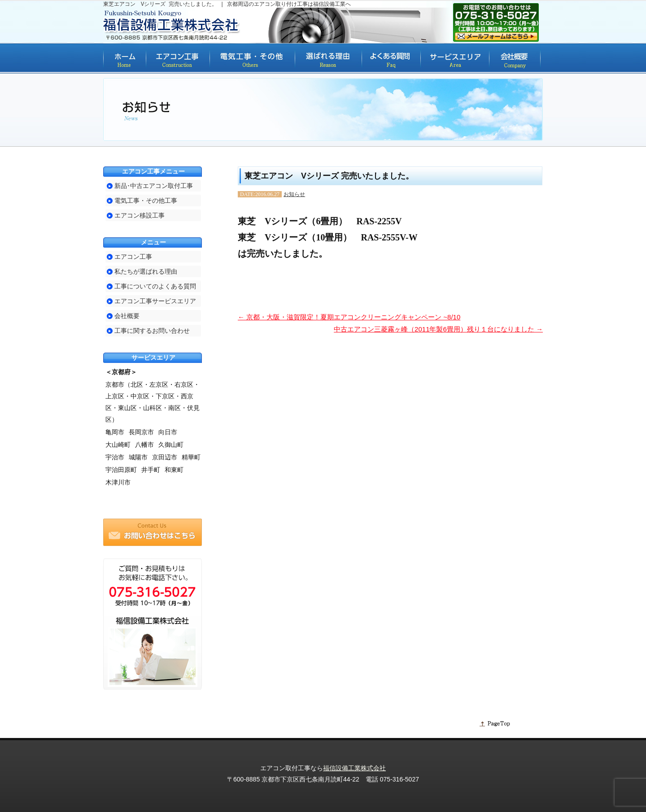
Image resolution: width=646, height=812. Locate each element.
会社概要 (127, 316)
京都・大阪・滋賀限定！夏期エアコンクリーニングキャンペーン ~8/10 (349, 317)
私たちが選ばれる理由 (146, 271)
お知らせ (294, 194)
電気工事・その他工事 (146, 201)
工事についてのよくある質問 (155, 286)
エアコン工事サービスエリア (155, 301)
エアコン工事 (133, 257)
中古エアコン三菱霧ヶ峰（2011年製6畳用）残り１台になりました (438, 329)
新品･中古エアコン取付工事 (154, 186)
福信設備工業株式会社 (354, 768)
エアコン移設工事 (140, 215)
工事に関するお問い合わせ (152, 331)
